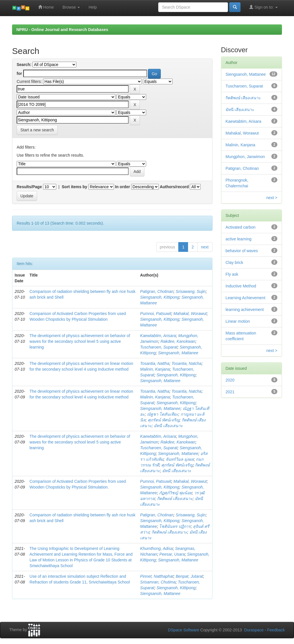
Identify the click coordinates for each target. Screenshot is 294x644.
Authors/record (174, 187)
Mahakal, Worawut (190, 314)
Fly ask (232, 274)
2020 (230, 380)
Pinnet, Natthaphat (157, 576)
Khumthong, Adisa (156, 548)
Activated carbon (241, 227)
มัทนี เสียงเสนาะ (168, 426)
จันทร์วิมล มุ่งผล (180, 459)
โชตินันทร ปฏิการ (175, 526)
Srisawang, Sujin (191, 291)
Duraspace (254, 630)
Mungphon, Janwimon (245, 157)
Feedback (276, 630)
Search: (24, 65)
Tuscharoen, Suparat (159, 347)
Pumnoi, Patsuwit (156, 314)
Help (93, 7)
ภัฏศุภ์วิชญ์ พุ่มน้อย (175, 493)
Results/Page (29, 187)
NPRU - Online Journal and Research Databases (62, 30)
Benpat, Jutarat (189, 576)
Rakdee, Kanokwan (178, 341)
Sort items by (75, 187)
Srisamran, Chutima (158, 582)
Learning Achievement (246, 298)
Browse (71, 7)
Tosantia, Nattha (155, 363)
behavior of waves (242, 251)
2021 (230, 392)
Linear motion (238, 321)
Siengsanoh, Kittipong (160, 297)
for (19, 73)
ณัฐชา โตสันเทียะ (163, 414)
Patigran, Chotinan (157, 291)
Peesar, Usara (172, 554)
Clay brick (234, 262)
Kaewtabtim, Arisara (158, 336)
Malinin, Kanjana (155, 369)
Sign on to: (263, 7)
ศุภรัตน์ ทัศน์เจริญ (164, 420)
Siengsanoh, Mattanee (178, 353)
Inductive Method (241, 286)
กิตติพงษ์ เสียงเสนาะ (175, 499)
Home (46, 7)
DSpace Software (184, 630)
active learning (239, 239)
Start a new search (37, 130)
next (205, 247)
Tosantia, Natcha (186, 363)
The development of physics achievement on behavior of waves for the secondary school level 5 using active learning (80, 341)
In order (123, 187)
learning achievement (245, 310)
